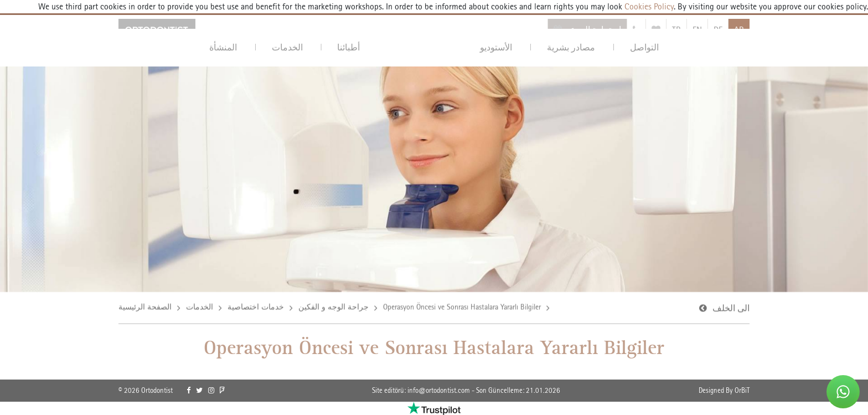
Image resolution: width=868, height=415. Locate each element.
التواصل (644, 47)
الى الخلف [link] (731, 309)
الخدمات (287, 47)
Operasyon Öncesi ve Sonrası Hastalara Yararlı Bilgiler (462, 308)
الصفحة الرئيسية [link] (145, 308)
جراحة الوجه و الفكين (334, 308)
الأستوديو (496, 47)
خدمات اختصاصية (256, 308)
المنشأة (223, 47)
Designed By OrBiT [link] (724, 390)
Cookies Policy (648, 6)
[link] (188, 391)
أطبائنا (348, 47)
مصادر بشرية (571, 47)
